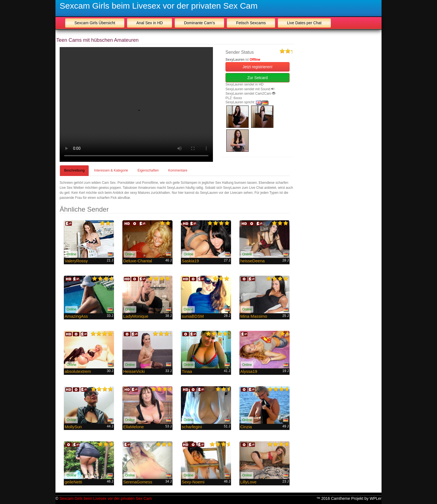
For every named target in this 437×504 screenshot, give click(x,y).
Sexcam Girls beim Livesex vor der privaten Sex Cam (159, 6)
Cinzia (246, 427)
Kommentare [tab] (178, 170)
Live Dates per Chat (304, 23)
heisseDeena (253, 261)
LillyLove (248, 482)
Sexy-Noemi (193, 482)
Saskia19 (190, 261)
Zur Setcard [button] (257, 78)
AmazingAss (76, 316)
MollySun (73, 427)
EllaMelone (133, 427)
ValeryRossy (76, 261)
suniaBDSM (193, 316)
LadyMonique (136, 316)
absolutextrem (78, 371)
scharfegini (192, 427)
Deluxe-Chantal (138, 261)
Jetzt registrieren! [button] (257, 67)
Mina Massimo (254, 316)
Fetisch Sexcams (251, 23)
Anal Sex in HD (150, 23)
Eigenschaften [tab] (148, 170)
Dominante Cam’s (199, 23)
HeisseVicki (134, 371)
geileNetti (73, 482)
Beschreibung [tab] (74, 170)
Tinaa (187, 371)
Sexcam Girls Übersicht (95, 23)
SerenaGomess (138, 482)
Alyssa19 (249, 371)
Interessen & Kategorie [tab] (111, 170)
